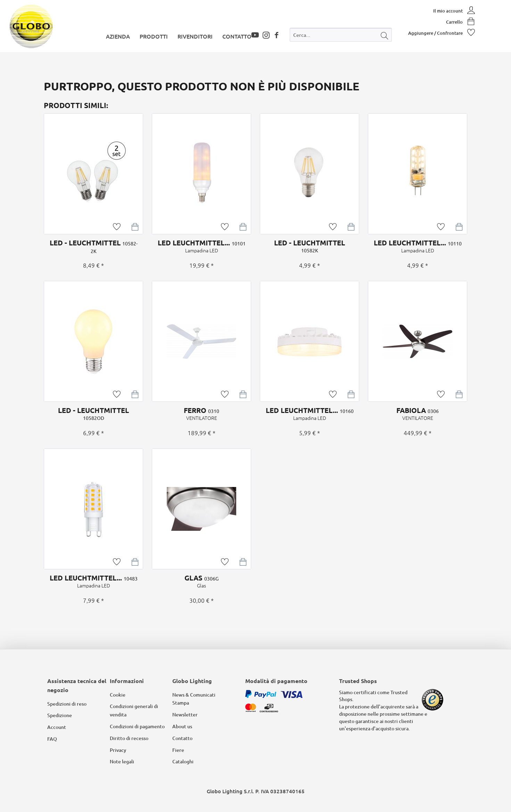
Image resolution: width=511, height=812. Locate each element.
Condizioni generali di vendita (134, 710)
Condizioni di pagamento (137, 726)
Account (57, 727)
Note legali (122, 761)
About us (182, 726)
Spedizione (60, 715)
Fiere (178, 750)
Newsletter (185, 714)
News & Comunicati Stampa (194, 699)
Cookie (118, 695)
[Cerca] (385, 35)
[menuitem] (341, 36)
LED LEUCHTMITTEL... (201, 246)
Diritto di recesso (129, 738)
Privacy (118, 750)
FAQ (52, 739)
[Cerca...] (341, 35)
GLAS (201, 581)
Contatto (182, 738)
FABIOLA (418, 414)
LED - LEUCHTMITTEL (93, 246)
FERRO (201, 414)
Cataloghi (183, 761)
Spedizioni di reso (67, 704)
